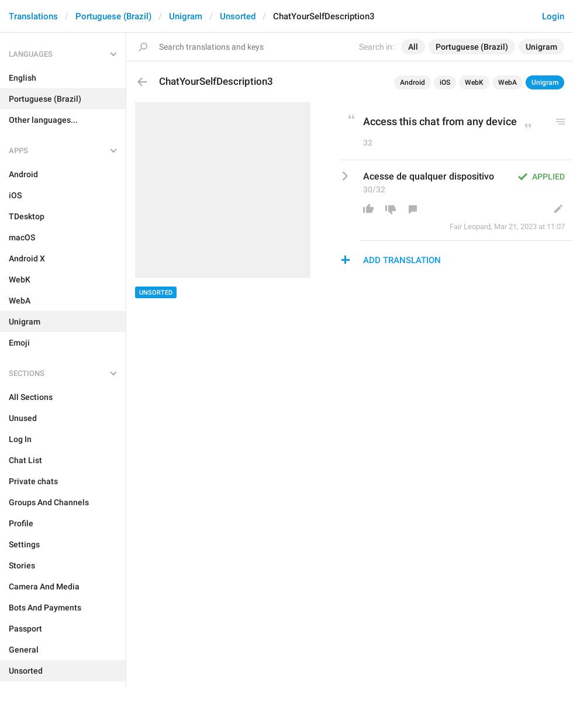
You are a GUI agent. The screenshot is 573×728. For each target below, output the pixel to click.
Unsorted (238, 16)
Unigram (186, 16)
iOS (445, 82)
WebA (508, 82)
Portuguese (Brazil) (113, 16)
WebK (474, 82)
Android (413, 82)
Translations (33, 16)
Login (553, 16)
